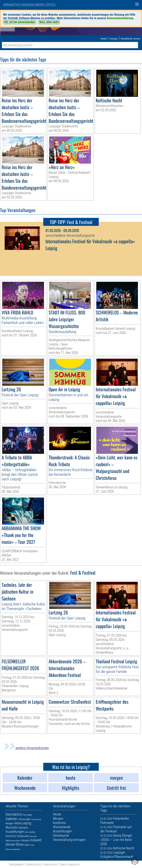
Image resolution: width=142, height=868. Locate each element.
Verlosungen (24, 819)
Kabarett (36, 840)
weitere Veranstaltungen (26, 748)
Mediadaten (16, 864)
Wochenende (36, 819)
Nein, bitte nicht (49, 22)
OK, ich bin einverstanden (20, 22)
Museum (26, 840)
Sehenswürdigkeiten (13, 849)
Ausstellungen (15, 832)
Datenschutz (34, 864)
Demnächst (14, 814)
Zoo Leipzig (30, 832)
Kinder (32, 845)
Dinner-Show (15, 844)
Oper (27, 845)
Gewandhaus (16, 841)
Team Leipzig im (70, 864)
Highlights (23, 828)
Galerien (11, 819)
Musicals (11, 827)
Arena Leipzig (23, 823)
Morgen (9, 823)
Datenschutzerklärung (120, 18)
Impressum (50, 864)
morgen (114, 39)
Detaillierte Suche (130, 39)
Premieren (33, 836)
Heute (8, 841)
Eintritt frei (11, 836)
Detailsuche (61, 835)
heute (104, 39)
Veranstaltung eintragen (69, 840)
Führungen (27, 815)
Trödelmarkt (23, 836)
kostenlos (59, 823)
